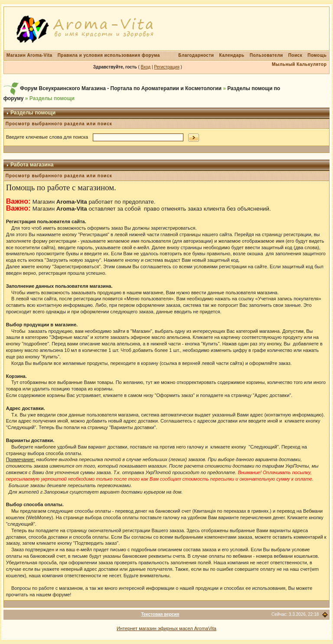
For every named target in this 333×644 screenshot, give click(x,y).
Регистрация (166, 67)
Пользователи (266, 55)
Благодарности (196, 55)
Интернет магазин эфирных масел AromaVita (166, 628)
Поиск (295, 55)
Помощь (317, 55)
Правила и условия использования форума (109, 55)
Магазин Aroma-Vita (29, 55)
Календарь (232, 55)
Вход (146, 67)
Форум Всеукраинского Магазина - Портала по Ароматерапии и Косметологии (121, 88)
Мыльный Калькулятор (299, 64)
